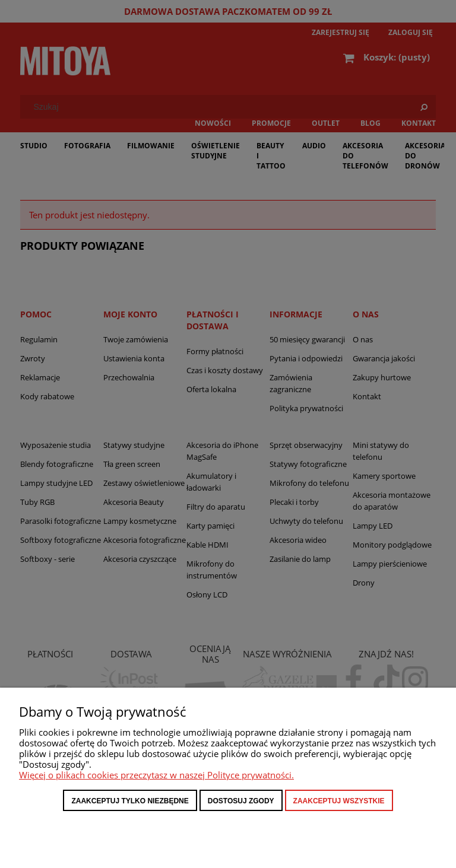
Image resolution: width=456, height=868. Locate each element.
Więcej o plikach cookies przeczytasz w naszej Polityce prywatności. (156, 775)
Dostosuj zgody (241, 801)
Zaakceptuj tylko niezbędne (130, 801)
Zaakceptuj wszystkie (339, 801)
